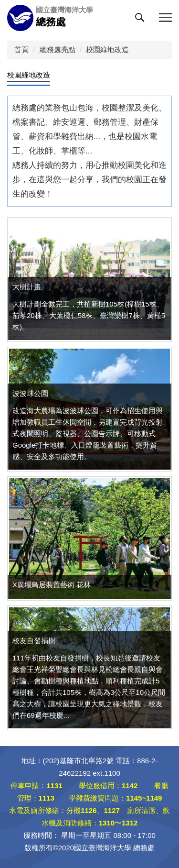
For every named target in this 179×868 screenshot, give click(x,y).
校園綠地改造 (107, 49)
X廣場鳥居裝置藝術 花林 (52, 585)
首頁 (21, 49)
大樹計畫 (27, 287)
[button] (142, 20)
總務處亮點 (58, 49)
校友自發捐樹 (34, 641)
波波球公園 (30, 393)
